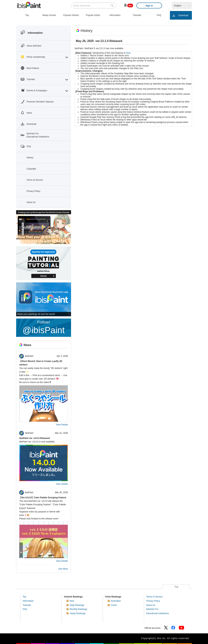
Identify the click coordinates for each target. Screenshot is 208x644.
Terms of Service (154, 597)
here (128, 53)
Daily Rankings (77, 605)
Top (24, 597)
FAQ (25, 609)
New (72, 601)
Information (28, 601)
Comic (114, 605)
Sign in (149, 6)
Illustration (116, 601)
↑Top (176, 587)
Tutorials (27, 605)
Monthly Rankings (78, 609)
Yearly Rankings (78, 613)
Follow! (44, 327)
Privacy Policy (153, 601)
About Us (151, 605)
